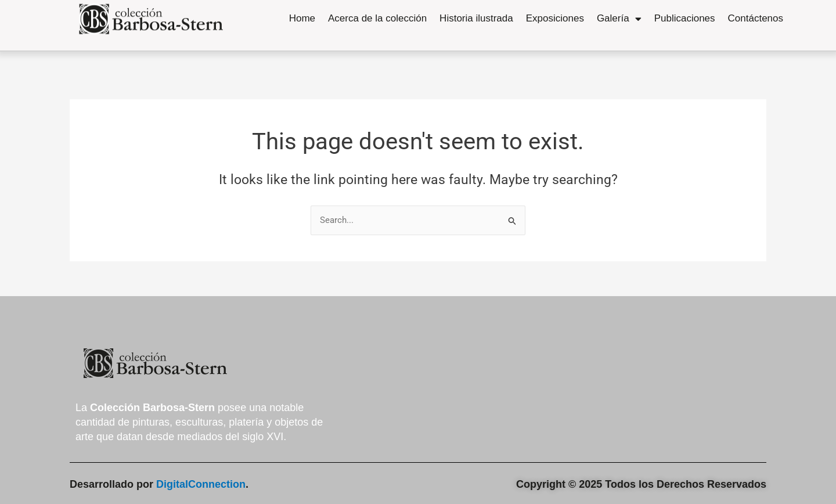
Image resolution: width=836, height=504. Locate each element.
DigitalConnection (201, 484)
